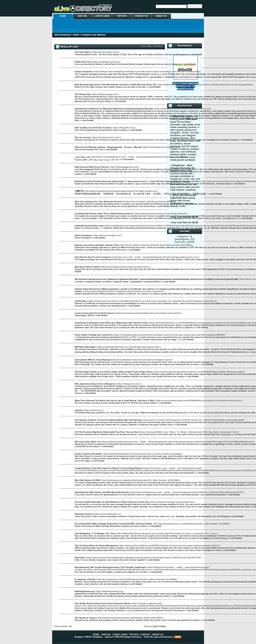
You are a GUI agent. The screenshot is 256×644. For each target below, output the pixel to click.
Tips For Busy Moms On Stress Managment (96, 545)
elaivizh (79, 410)
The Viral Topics (83, 52)
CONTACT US (141, 16)
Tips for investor (83, 137)
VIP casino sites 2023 (85, 442)
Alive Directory (62, 35)
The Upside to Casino (85, 618)
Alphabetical (158, 46)
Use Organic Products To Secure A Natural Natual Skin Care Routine (108, 420)
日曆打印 (79, 191)
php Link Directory (164, 637)
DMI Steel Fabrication (85, 347)
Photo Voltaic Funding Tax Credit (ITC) (94, 335)
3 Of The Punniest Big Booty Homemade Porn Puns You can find (106, 432)
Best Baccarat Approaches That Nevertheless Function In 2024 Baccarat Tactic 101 (116, 85)
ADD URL (83, 16)
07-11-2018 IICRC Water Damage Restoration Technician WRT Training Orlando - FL (116, 524)
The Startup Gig (83, 94)
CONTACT (146, 634)
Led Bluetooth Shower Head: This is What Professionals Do (104, 214)
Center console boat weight (88, 454)
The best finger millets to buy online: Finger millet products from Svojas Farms (114, 372)
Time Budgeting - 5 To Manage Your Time (95, 533)
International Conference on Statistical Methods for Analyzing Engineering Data (114, 109)
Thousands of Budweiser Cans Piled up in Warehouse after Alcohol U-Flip (111, 323)
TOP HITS (122, 16)
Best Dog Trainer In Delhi (87, 267)
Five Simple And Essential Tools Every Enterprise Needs (102, 603)
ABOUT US (161, 16)
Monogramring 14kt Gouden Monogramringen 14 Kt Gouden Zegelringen (111, 567)
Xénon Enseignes (83, 235)
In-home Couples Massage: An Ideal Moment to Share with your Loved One (112, 502)
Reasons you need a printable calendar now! (97, 245)
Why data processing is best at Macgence (95, 384)
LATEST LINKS (102, 16)
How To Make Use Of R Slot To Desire (93, 128)
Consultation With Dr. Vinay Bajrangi (93, 360)
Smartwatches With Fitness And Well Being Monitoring (102, 492)
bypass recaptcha (84, 72)
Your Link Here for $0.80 (185, 223)
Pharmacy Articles (84, 514)
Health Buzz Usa (83, 62)
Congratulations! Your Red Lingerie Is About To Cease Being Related (109, 468)
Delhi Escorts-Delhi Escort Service (92, 167)
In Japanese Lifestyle (85, 579)
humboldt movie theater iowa (89, 226)
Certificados (81, 301)
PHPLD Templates (94, 637)
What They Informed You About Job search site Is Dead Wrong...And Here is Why (115, 401)
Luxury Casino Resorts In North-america (95, 313)
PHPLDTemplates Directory (128, 637)
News (76, 35)
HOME (63, 16)
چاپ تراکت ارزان (82, 157)
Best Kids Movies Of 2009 (87, 480)
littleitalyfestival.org (84, 591)
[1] (154, 626)
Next (164, 626)
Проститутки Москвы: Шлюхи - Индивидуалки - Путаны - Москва (108, 147)
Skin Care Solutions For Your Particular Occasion (99, 202)
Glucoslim (80, 558)
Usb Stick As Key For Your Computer (93, 257)
